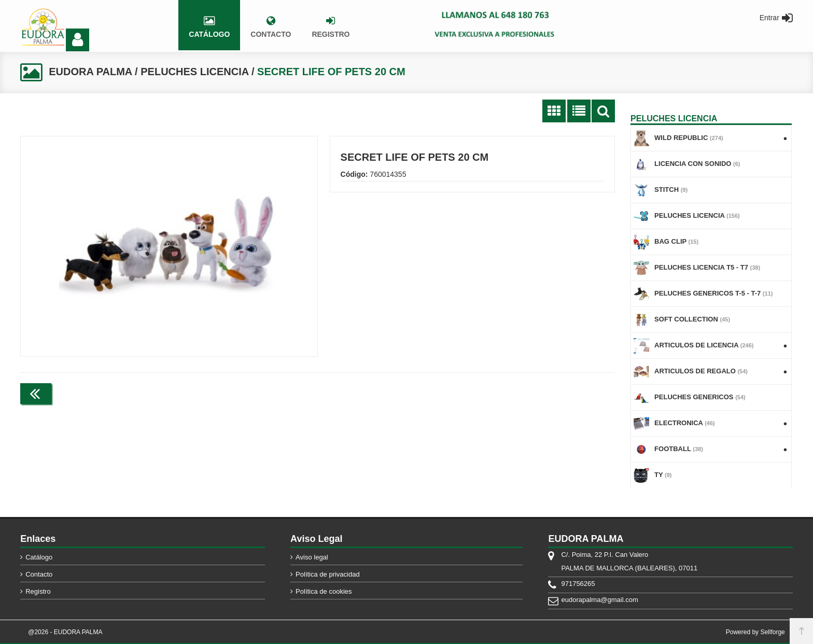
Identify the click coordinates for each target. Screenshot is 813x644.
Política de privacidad (328, 574)
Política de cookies (324, 591)
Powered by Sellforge (755, 632)
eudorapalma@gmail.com (599, 600)
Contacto (39, 574)
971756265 (578, 584)
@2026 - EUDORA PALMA (65, 632)
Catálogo (39, 557)
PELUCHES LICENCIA (194, 72)
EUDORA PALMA (90, 72)
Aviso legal (312, 557)
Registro (38, 591)
